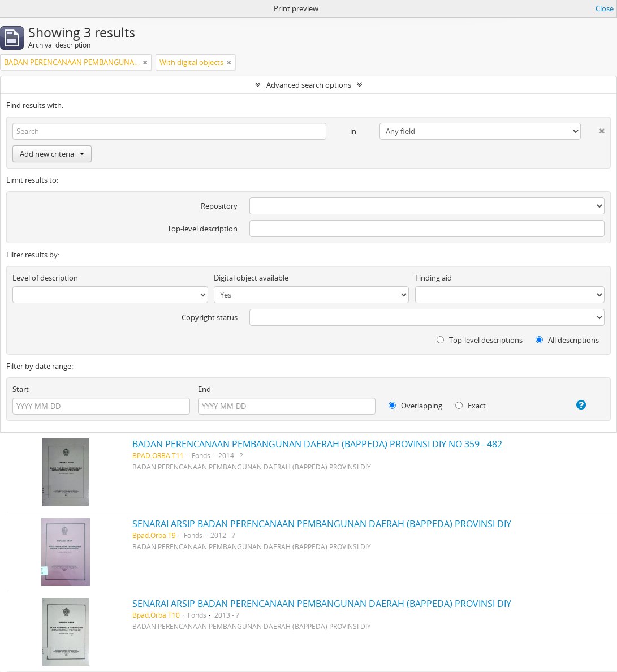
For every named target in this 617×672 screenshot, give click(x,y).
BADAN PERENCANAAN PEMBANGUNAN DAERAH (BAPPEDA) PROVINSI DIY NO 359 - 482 (317, 444)
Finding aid (433, 278)
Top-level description (202, 229)
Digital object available (251, 278)
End (204, 389)
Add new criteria (52, 154)
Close (605, 8)
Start (21, 389)
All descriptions (567, 340)
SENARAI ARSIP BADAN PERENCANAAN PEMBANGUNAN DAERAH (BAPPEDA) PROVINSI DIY (322, 524)
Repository (219, 206)
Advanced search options (309, 85)
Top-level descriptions (480, 340)
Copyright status (210, 317)
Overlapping (415, 406)
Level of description (45, 278)
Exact (471, 406)
